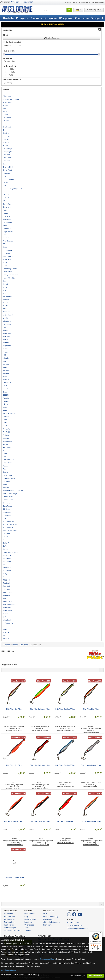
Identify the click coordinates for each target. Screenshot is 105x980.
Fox (4, 235)
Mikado (6, 358)
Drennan (6, 195)
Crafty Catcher (8, 179)
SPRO (5, 518)
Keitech (6, 299)
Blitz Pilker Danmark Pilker (14, 821)
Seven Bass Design (10, 494)
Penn (5, 410)
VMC (5, 598)
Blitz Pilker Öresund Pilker (14, 878)
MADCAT (6, 330)
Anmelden (15, 2)
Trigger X (6, 580)
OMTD (5, 386)
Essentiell (7, 974)
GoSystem (7, 259)
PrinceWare (7, 429)
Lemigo (6, 318)
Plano (5, 420)
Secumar (6, 481)
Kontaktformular (73, 922)
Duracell (6, 198)
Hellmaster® (8, 272)
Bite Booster (8, 127)
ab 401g (10, 75)
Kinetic (6, 306)
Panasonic (7, 401)
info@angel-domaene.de (77, 929)
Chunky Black (8, 167)
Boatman (6, 142)
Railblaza (6, 438)
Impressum (47, 925)
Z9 (4, 635)
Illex (4, 281)
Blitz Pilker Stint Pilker (65, 821)
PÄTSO (5, 404)
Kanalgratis (7, 296)
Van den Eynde (8, 592)
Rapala (6, 444)
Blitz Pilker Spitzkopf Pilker (40, 709)
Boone (5, 145)
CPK (4, 176)
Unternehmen (29, 914)
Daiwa (5, 182)
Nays (5, 377)
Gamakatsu (7, 250)
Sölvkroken (7, 509)
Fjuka (5, 226)
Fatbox (6, 213)
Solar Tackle (7, 506)
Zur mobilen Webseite (12, 931)
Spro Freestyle (8, 521)
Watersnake (7, 611)
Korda (5, 309)
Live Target (7, 324)
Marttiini (6, 336)
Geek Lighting (8, 256)
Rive (5, 457)
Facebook (28, 922)
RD (4, 450)
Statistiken (21, 974)
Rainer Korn (7, 441)
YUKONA (6, 632)
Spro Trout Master (10, 531)
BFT (4, 124)
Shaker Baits (8, 497)
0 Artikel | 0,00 (94, 10)
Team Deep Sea (9, 561)
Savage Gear (8, 475)
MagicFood (7, 333)
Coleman (6, 173)
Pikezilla (6, 417)
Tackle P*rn (7, 555)
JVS (4, 293)
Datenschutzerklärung (48, 959)
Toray (5, 574)
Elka (5, 201)
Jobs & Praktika (30, 919)
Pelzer (5, 407)
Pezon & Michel (9, 414)
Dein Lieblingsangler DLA (12, 189)
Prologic (6, 435)
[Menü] (101, 933)
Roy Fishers (7, 463)
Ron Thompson (9, 460)
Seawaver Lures (9, 478)
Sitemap (27, 931)
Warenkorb (98, 3)
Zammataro (7, 638)
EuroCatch (7, 204)
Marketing (35, 974)
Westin (6, 614)
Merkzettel (84, 3)
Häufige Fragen (10, 928)
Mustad (6, 373)
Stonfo (5, 537)
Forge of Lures (8, 232)
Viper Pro (6, 595)
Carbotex (6, 155)
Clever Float (7, 170)
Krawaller (6, 312)
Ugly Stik (6, 589)
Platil (5, 423)
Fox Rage (6, 238)
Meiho (5, 349)
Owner (5, 392)
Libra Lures (7, 321)
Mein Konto (70, 3)
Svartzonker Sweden (11, 552)
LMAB (5, 327)
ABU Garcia (7, 96)
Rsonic (6, 466)
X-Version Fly (8, 623)
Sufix (5, 546)
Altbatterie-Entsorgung (52, 922)
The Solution (8, 568)
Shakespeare (8, 500)
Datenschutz (48, 919)
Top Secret (7, 571)
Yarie (5, 629)
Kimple (6, 303)
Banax (5, 115)
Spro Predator (8, 528)
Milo (5, 361)
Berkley (6, 121)
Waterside (7, 608)
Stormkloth (7, 540)
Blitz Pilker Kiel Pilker (14, 709)
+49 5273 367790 (75, 925)
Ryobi (5, 469)
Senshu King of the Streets (13, 491)
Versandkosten (10, 917)
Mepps (6, 352)
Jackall (6, 284)
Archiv (27, 928)
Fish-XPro (7, 216)
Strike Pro (7, 543)
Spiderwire (7, 515)
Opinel (5, 389)
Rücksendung (9, 922)
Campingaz (7, 152)
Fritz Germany (8, 241)
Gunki (5, 263)
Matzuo (6, 343)
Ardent (5, 105)
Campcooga (7, 148)
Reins (5, 454)
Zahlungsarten (10, 919)
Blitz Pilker (11, 61)
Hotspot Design (9, 278)
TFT (4, 565)
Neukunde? (28, 2)
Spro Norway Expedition (12, 524)
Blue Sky (6, 139)
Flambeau (7, 229)
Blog (26, 917)
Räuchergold (8, 447)
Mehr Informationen (9, 970)
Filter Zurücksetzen (52, 38)
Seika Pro (6, 484)
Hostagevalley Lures (11, 275)
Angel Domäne (8, 102)
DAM (5, 185)
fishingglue (7, 222)
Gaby (5, 247)
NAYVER (6, 380)
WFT (5, 617)
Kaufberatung (9, 925)
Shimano (6, 503)
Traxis (5, 577)
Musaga (6, 370)
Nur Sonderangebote (14, 42)
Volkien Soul (8, 602)
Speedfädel (7, 512)
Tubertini (6, 586)
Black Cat (7, 133)
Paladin (6, 398)
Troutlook (6, 583)
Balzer (5, 112)
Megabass (7, 346)
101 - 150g (11, 72)
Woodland (7, 620)
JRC (4, 290)
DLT (4, 192)
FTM (4, 244)
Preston (6, 426)
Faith (5, 210)
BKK (4, 130)
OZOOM (6, 395)
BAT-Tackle (7, 118)
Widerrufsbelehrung (51, 917)
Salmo (5, 472)
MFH (5, 355)
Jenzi (5, 287)
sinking (9, 82)
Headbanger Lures (10, 269)
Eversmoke (7, 207)
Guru (5, 266)
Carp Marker (8, 158)
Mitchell (6, 364)
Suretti (6, 549)
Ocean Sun (7, 383)
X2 (4, 626)
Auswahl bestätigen (78, 976)
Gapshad (6, 253)
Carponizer (7, 161)
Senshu (6, 487)
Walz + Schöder (9, 605)
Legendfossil (8, 315)
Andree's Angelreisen (11, 99)
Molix (5, 367)
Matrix (5, 340)
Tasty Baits (7, 558)
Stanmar (6, 534)
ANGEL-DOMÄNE (18, 10)
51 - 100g (10, 69)
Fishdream (7, 219)
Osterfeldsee (29, 925)
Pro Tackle (7, 432)
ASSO (5, 108)
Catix (5, 164)
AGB (45, 914)
